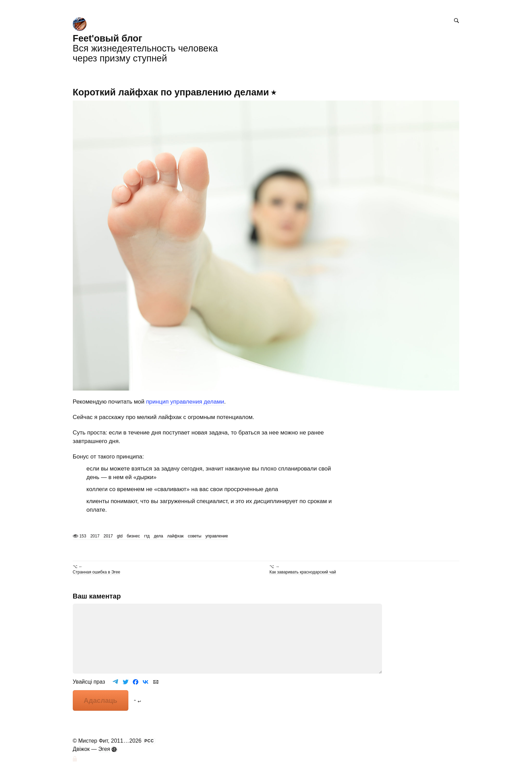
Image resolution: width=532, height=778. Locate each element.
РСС (149, 741)
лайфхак (175, 536)
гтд (147, 536)
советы (194, 536)
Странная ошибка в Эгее (96, 572)
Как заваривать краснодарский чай (303, 572)
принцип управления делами (185, 402)
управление (217, 536)
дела (158, 536)
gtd (120, 536)
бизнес (133, 536)
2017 (108, 536)
